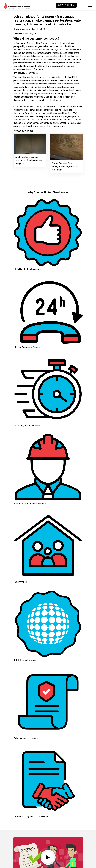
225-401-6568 (66, 5)
